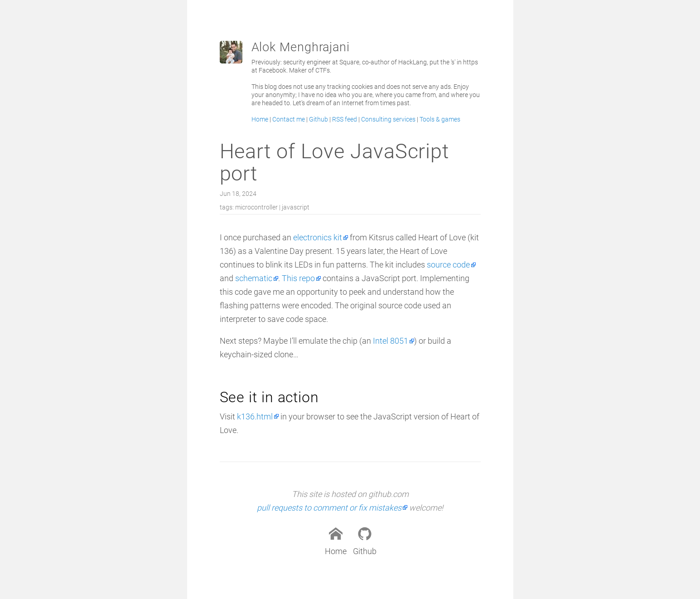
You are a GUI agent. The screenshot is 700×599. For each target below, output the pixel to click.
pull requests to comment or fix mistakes (329, 508)
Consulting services (388, 119)
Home (260, 119)
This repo (298, 278)
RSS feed (345, 119)
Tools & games (440, 119)
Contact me (289, 119)
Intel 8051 (391, 341)
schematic (254, 278)
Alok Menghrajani (301, 47)
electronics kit (318, 237)
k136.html (255, 416)
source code (448, 265)
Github (319, 119)
